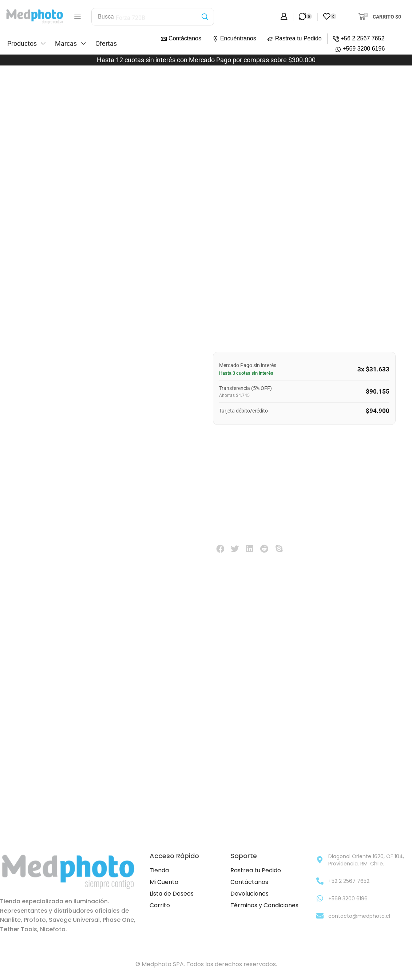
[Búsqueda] (205, 17)
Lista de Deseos (172, 894)
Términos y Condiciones (264, 906)
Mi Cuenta (164, 882)
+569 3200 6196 (364, 49)
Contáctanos (185, 38)
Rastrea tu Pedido (298, 38)
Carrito (160, 906)
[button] (78, 17)
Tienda (159, 871)
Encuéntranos (238, 38)
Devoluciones (249, 894)
